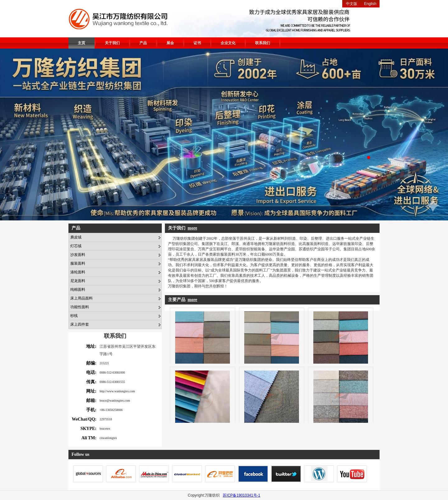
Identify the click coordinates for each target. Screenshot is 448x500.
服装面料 (78, 263)
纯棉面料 (78, 290)
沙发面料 (78, 255)
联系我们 (263, 43)
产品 (143, 43)
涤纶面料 (78, 272)
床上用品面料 (82, 298)
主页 (82, 43)
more (192, 228)
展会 (170, 43)
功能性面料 (80, 307)
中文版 (352, 4)
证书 (197, 43)
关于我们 (112, 43)
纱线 (74, 316)
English (370, 4)
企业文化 (228, 43)
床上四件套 (80, 324)
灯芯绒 (76, 246)
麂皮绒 (76, 237)
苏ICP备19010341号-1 (241, 495)
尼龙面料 (78, 281)
